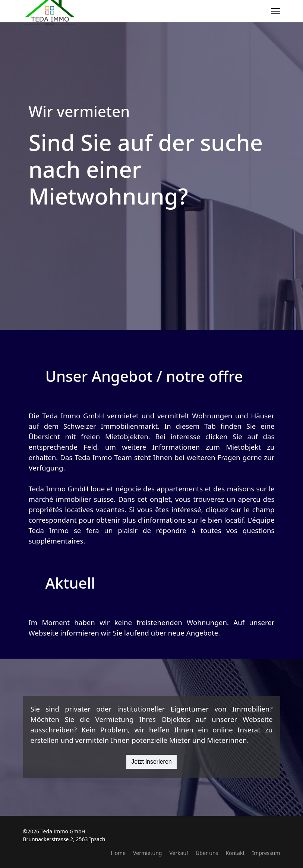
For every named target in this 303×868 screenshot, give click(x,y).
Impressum (266, 853)
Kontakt (235, 853)
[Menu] (276, 11)
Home (118, 853)
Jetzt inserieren (151, 762)
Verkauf (179, 853)
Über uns (207, 853)
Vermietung (147, 853)
